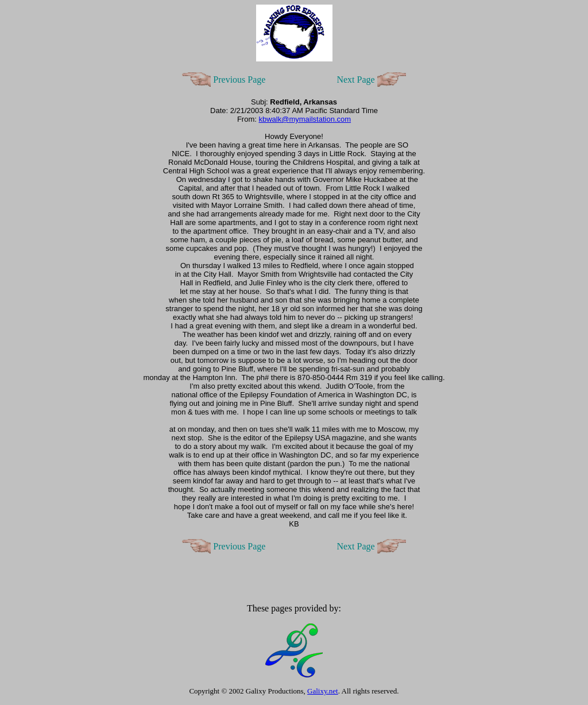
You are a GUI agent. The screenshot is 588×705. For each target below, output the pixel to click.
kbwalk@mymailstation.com (305, 119)
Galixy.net (323, 691)
